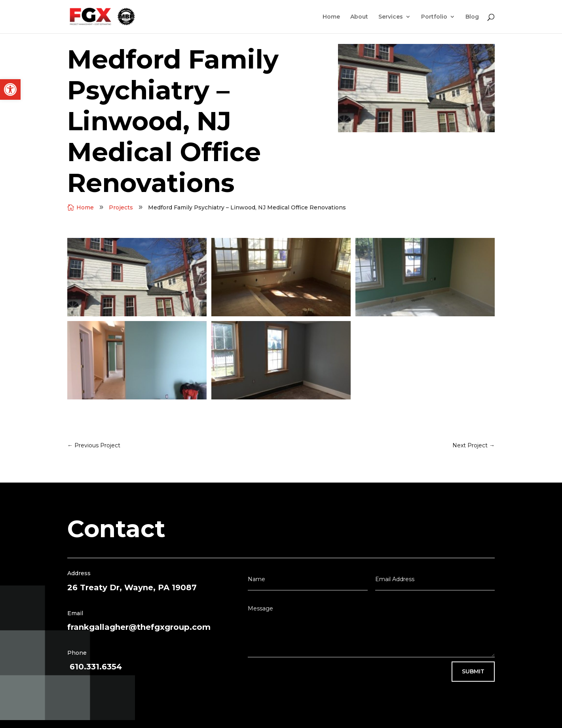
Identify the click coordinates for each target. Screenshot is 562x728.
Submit (473, 671)
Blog (472, 17)
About (359, 17)
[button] (10, 89)
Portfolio (434, 17)
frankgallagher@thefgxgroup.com (139, 627)
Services (391, 17)
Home (331, 17)
